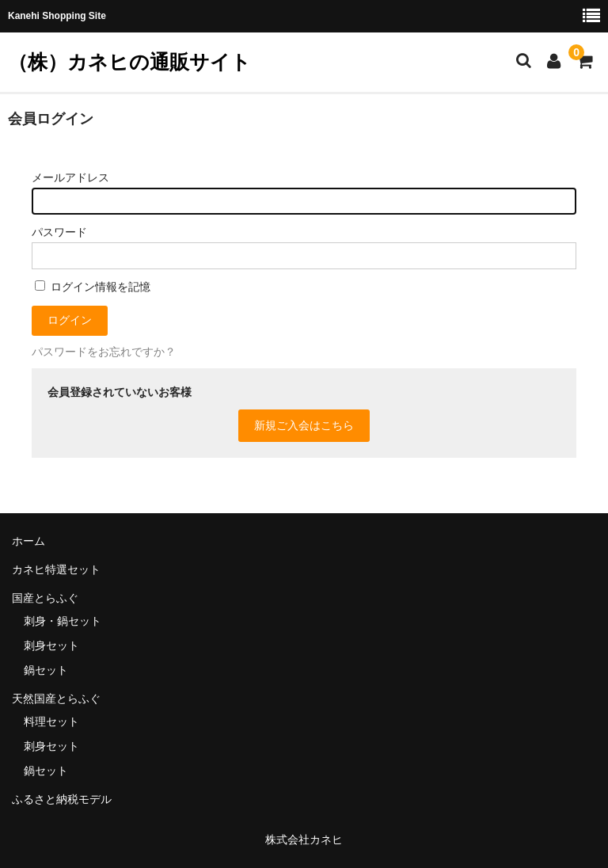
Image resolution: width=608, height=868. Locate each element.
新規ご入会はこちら (304, 425)
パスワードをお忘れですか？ (104, 352)
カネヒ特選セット (56, 569)
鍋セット (46, 670)
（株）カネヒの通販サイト (129, 62)
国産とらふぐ (45, 598)
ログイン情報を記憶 (93, 287)
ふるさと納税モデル (62, 799)
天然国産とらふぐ (56, 699)
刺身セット (51, 645)
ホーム (28, 541)
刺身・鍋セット (63, 621)
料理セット (51, 721)
